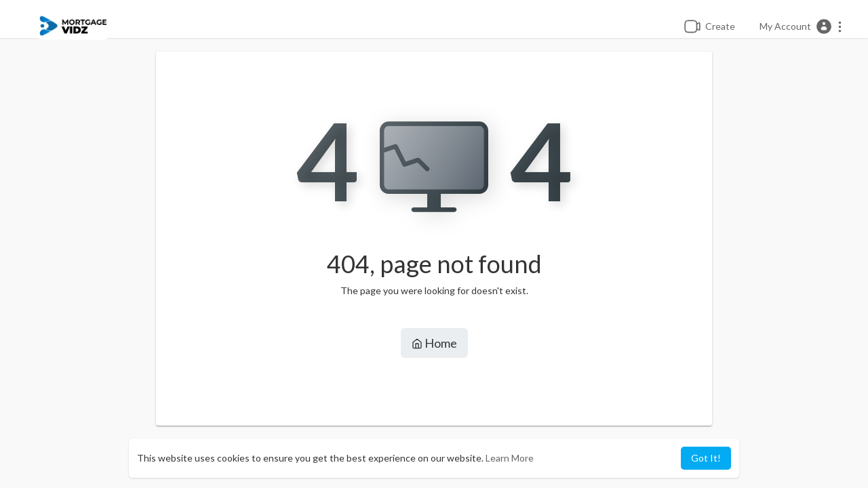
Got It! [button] (706, 458)
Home (434, 343)
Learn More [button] (510, 458)
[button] (801, 26)
